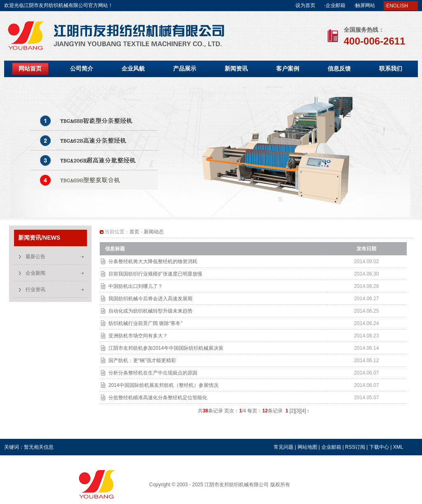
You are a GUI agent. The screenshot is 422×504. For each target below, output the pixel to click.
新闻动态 (154, 232)
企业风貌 (133, 68)
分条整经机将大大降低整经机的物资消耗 (153, 261)
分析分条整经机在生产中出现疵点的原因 (153, 373)
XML (398, 447)
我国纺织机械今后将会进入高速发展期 (150, 299)
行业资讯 (35, 290)
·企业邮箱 (334, 5)
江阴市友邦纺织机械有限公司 (237, 485)
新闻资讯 (236, 68)
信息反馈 (339, 68)
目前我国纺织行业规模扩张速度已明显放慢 (155, 274)
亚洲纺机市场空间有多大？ (138, 336)
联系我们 (391, 68)
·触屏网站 (364, 5)
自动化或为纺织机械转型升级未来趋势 (150, 311)
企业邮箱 (331, 447)
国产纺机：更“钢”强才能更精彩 (142, 360)
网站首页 (30, 68)
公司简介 (82, 68)
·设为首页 (305, 5)
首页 (134, 232)
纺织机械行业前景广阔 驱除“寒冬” (145, 323)
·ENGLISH (396, 6)
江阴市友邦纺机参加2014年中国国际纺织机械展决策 (166, 348)
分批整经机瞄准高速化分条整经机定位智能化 (158, 398)
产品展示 (185, 68)
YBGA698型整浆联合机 (211, 151)
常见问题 (284, 447)
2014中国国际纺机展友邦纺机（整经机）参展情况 (163, 385)
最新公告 (35, 257)
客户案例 (288, 68)
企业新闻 (35, 273)
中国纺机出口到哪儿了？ (136, 286)
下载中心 (379, 447)
